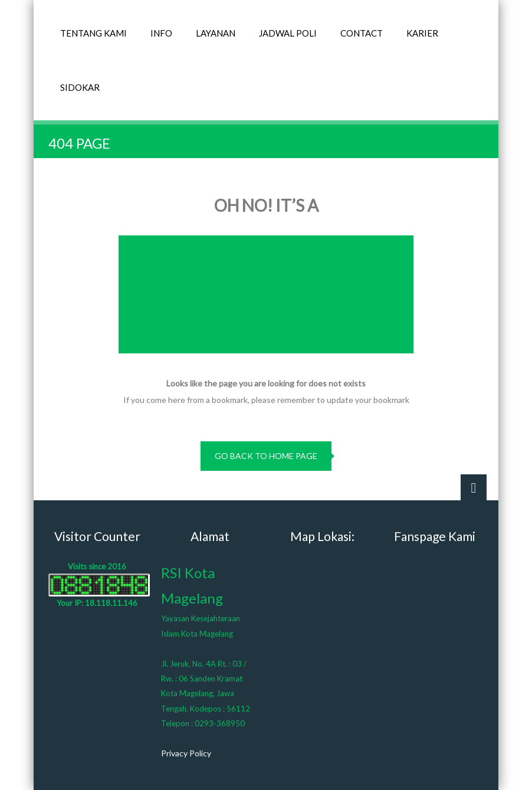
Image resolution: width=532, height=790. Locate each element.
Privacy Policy (186, 753)
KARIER (422, 33)
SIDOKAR (80, 87)
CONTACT (362, 33)
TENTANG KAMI (93, 33)
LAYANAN (216, 33)
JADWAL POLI (288, 33)
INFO (161, 33)
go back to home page (266, 456)
